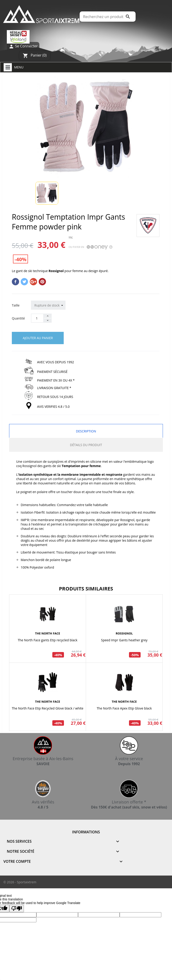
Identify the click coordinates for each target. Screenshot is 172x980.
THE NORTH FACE (48, 633)
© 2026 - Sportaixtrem (20, 882)
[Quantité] (37, 318)
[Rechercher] (108, 17)
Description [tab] (86, 431)
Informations (86, 832)
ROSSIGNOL (124, 633)
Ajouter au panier (38, 338)
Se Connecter (23, 46)
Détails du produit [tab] (86, 445)
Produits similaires (86, 588)
